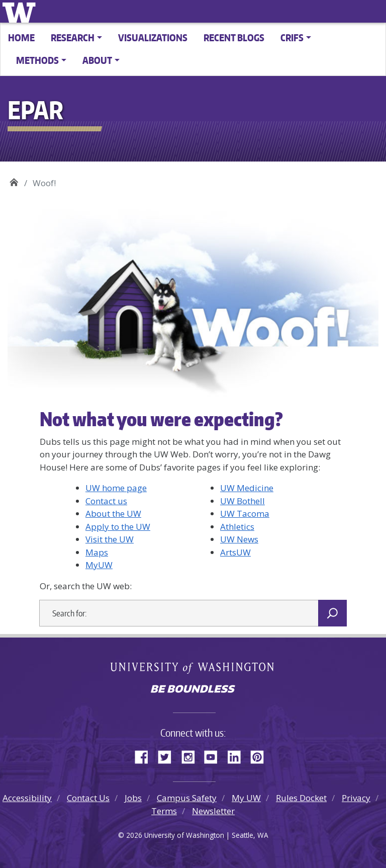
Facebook (145, 755)
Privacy (356, 798)
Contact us (106, 501)
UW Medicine (247, 488)
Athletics (237, 527)
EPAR (14, 179)
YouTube (215, 755)
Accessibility (27, 798)
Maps (97, 552)
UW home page (116, 488)
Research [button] (73, 37)
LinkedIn (238, 755)
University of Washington (21, 11)
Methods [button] (37, 60)
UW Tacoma (245, 514)
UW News (239, 539)
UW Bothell (243, 501)
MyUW (99, 565)
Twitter (168, 755)
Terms (164, 811)
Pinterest (261, 755)
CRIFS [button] (292, 37)
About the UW (113, 514)
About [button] (97, 60)
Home (21, 37)
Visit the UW (110, 539)
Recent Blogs (234, 37)
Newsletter (213, 811)
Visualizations (153, 37)
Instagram (191, 755)
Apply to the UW (118, 527)
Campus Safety (187, 798)
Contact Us (88, 798)
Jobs (133, 798)
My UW (246, 798)
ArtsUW (235, 552)
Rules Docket (301, 798)
